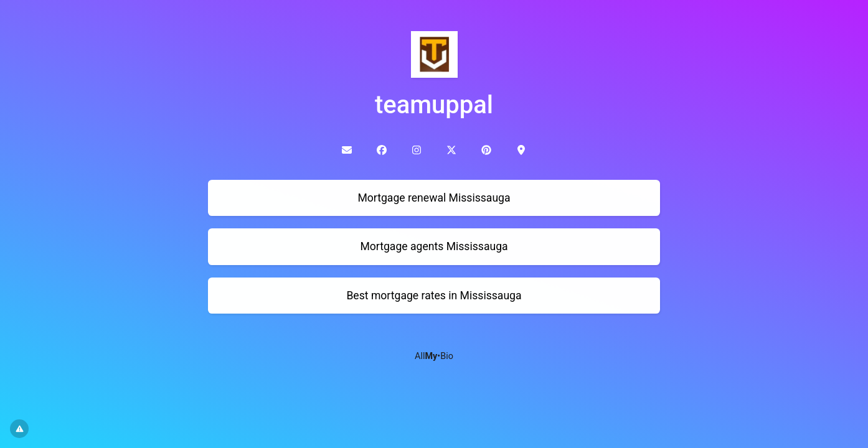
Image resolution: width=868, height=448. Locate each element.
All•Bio (434, 356)
